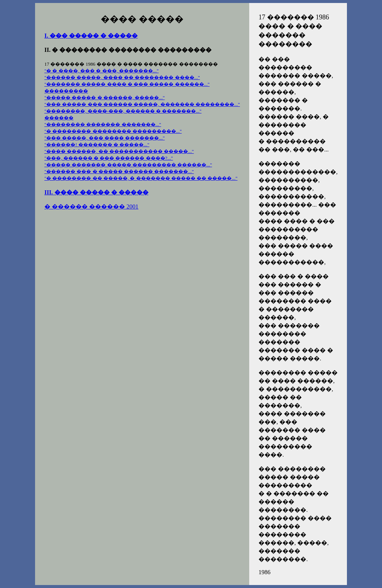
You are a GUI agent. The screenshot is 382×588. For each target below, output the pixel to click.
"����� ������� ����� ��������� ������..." (128, 165)
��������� (66, 91)
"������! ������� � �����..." (97, 145)
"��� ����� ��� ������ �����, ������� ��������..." (142, 104)
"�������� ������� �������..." (103, 124)
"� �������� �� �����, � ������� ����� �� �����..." (141, 178)
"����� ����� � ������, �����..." (105, 98)
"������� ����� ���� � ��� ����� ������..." (127, 84)
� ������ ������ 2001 (91, 207)
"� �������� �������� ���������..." (113, 131)
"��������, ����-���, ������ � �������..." (123, 111)
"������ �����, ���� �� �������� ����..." (122, 77)
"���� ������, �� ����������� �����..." (119, 151)
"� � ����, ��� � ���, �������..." (101, 71)
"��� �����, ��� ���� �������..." (105, 138)
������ (59, 118)
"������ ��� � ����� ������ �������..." (119, 171)
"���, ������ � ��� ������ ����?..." (109, 158)
